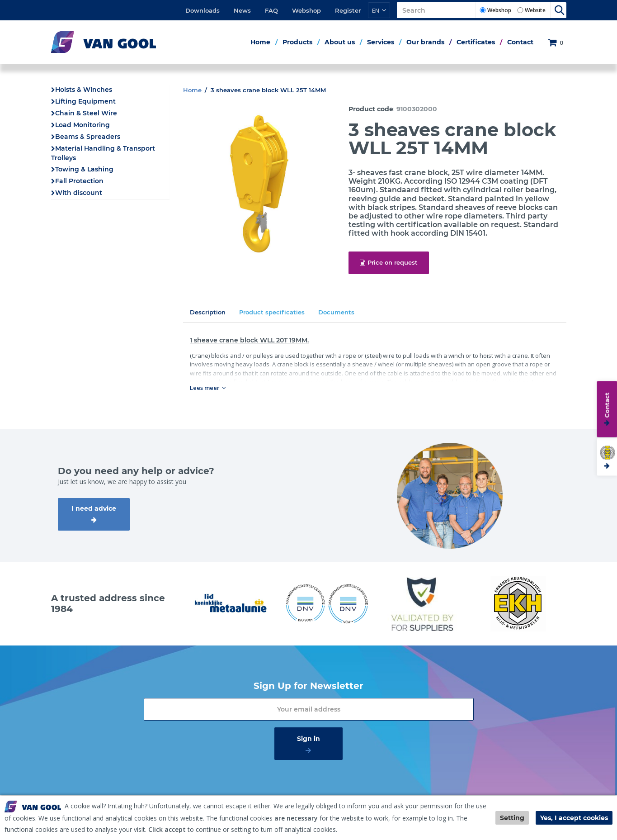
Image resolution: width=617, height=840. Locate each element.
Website (535, 10)
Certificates (476, 42)
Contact (520, 42)
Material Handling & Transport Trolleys (103, 153)
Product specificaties (272, 312)
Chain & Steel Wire (86, 113)
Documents (336, 312)
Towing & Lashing (84, 169)
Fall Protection (79, 181)
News (242, 10)
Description (208, 312)
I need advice (94, 508)
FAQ (271, 10)
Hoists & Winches (84, 90)
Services (381, 42)
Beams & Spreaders (88, 137)
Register (348, 10)
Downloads (203, 10)
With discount (79, 193)
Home (260, 42)
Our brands (425, 42)
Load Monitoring (82, 125)
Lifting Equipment (85, 101)
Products (297, 42)
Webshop (306, 10)
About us (340, 42)
